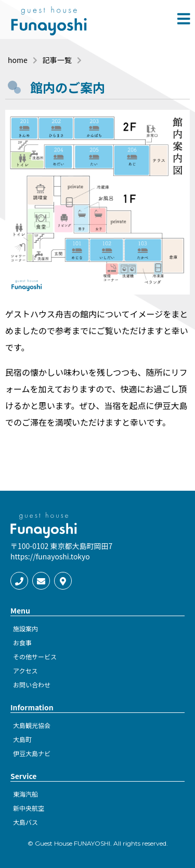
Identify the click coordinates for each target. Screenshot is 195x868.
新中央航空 (29, 808)
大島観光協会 (32, 725)
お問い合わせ (32, 685)
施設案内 (25, 628)
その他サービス (35, 656)
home (18, 60)
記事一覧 (57, 60)
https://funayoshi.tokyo (50, 556)
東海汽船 (25, 794)
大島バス (25, 822)
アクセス (25, 671)
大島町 (22, 739)
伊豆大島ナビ (32, 753)
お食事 (22, 642)
